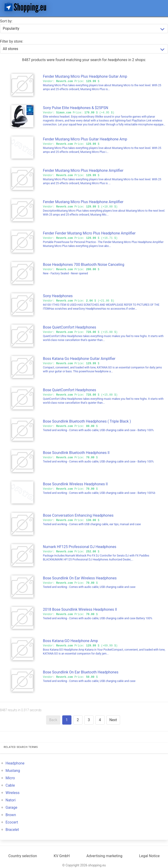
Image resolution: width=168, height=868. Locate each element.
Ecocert (12, 822)
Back (53, 720)
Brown (11, 815)
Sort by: (6, 21)
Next (113, 720)
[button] (161, 7)
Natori (11, 800)
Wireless (13, 793)
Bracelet (12, 830)
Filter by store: (12, 41)
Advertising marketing (104, 856)
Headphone (15, 763)
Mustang (13, 771)
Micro (10, 778)
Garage (11, 807)
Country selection (23, 856)
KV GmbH (62, 856)
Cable (10, 785)
